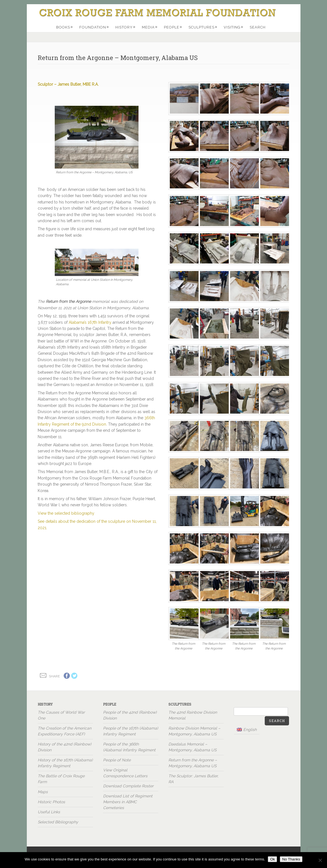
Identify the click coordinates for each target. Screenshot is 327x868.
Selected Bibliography (58, 822)
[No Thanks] (320, 860)
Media (150, 27)
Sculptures (203, 27)
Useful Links (49, 812)
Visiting (234, 27)
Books (65, 27)
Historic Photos (51, 802)
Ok (272, 859)
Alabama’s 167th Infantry (90, 322)
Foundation (94, 27)
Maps (43, 792)
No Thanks (291, 859)
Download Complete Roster (128, 786)
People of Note (117, 760)
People (173, 27)
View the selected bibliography (66, 513)
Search (258, 27)
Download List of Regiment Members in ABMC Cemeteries (128, 802)
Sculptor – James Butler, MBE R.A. (68, 84)
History (126, 27)
